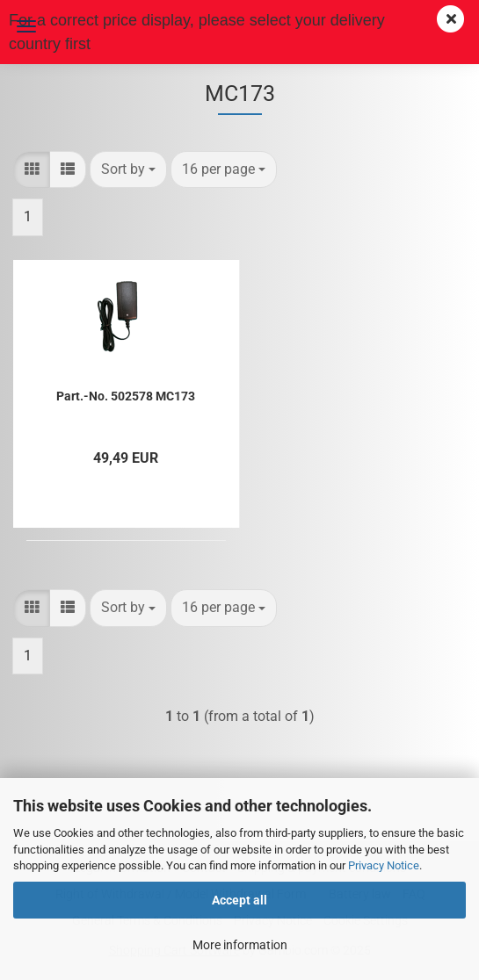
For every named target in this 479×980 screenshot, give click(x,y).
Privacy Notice (384, 865)
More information (240, 945)
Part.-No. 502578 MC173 (126, 396)
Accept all (239, 900)
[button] (32, 170)
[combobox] (128, 170)
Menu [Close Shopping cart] (26, 26)
